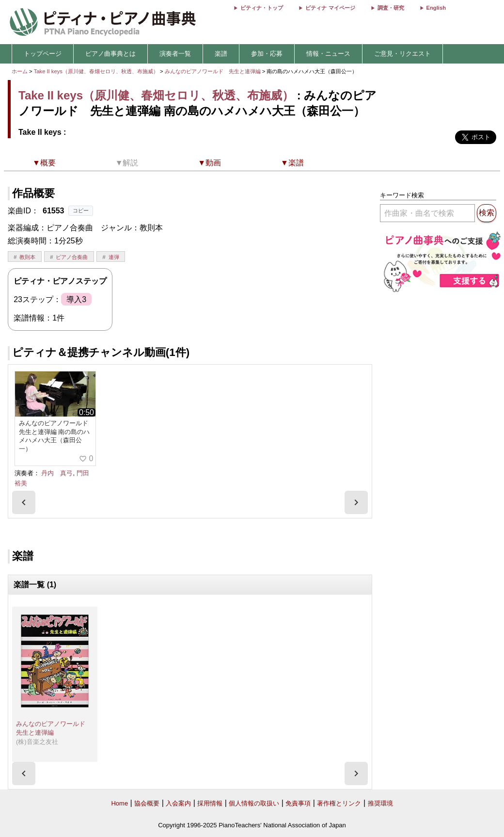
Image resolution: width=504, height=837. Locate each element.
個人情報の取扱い (254, 803)
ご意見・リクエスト (402, 54)
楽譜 (221, 54)
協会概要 (147, 803)
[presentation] (24, 502)
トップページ (43, 54)
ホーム (20, 71)
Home (119, 803)
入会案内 (178, 803)
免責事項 (298, 803)
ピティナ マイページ (330, 8)
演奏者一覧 (175, 54)
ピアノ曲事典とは (110, 54)
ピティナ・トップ (262, 8)
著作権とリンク (339, 803)
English (436, 8)
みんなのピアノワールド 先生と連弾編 (213, 71)
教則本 (27, 257)
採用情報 (210, 803)
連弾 (114, 257)
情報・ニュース (328, 54)
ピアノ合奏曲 (72, 257)
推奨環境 (380, 803)
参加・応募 (267, 54)
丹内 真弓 (57, 473)
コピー (81, 210)
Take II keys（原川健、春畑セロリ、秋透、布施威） (96, 71)
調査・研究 (391, 8)
